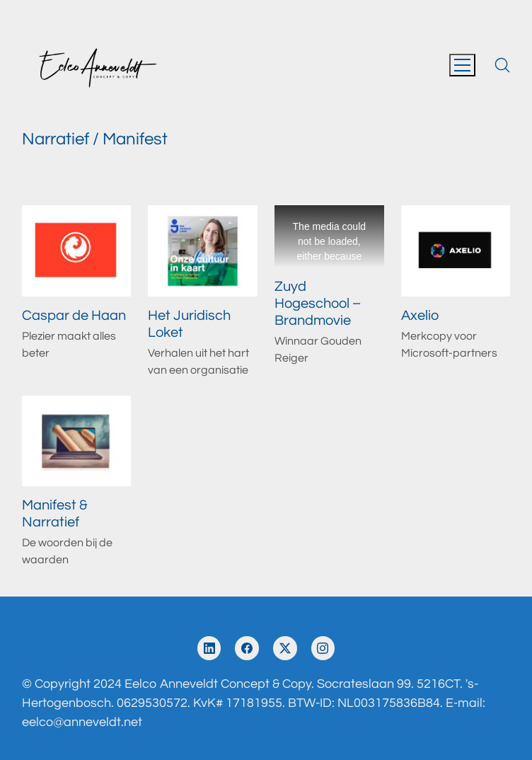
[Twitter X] (285, 648)
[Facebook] (247, 648)
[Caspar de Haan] (77, 251)
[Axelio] (456, 251)
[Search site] (502, 65)
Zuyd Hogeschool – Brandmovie (318, 304)
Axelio (420, 316)
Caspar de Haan (74, 316)
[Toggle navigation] (462, 65)
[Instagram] (323, 648)
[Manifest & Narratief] (77, 441)
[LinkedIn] (209, 648)
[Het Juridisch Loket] (203, 251)
